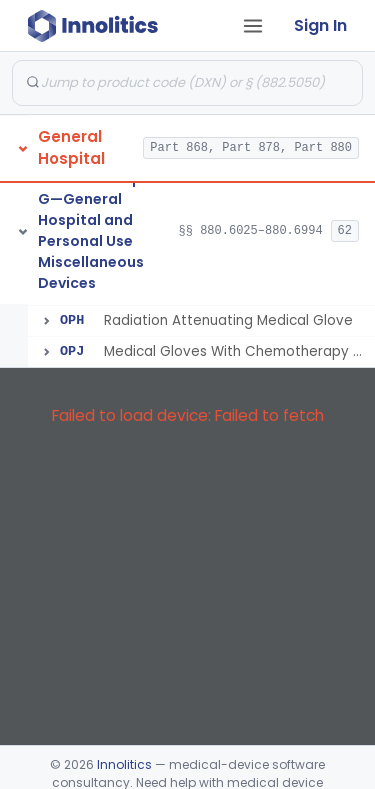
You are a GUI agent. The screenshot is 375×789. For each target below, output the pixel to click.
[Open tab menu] (253, 26)
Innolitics (124, 764)
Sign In (320, 25)
